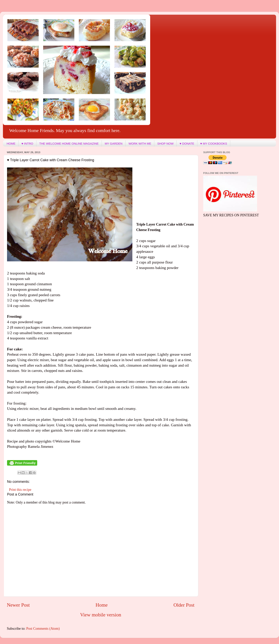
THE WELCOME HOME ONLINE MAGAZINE (69, 143)
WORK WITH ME (140, 143)
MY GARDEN (114, 143)
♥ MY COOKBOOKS (214, 143)
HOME (11, 143)
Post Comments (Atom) (43, 629)
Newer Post (18, 605)
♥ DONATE (187, 143)
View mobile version (101, 615)
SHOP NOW (165, 143)
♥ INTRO (27, 143)
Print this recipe (20, 490)
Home (102, 605)
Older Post (184, 605)
